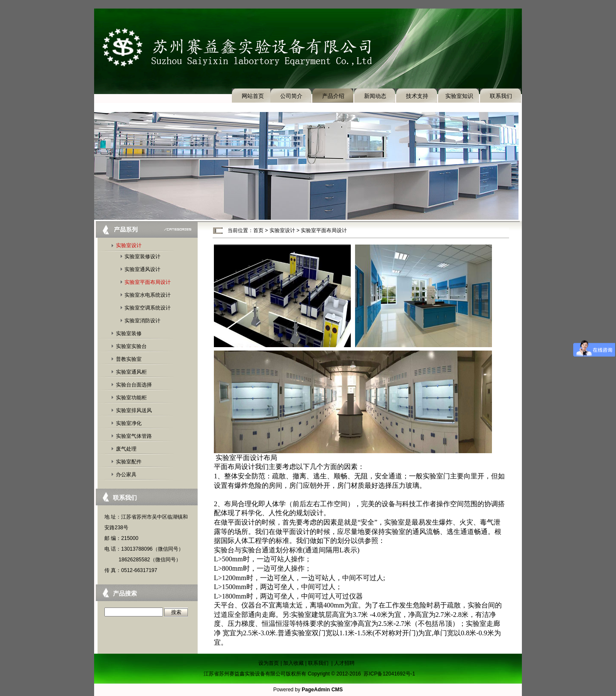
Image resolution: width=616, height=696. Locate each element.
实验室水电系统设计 (148, 295)
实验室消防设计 (142, 321)
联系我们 (501, 96)
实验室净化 (129, 423)
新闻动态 (375, 96)
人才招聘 (344, 663)
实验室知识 (459, 96)
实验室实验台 (131, 346)
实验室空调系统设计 (148, 308)
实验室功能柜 (131, 398)
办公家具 (126, 475)
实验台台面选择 (134, 385)
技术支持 (417, 96)
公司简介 (291, 96)
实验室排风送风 (134, 410)
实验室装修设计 (142, 257)
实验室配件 (129, 462)
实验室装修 (129, 333)
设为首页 (269, 663)
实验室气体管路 (134, 436)
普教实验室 (129, 359)
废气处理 (126, 449)
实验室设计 (129, 245)
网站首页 (253, 96)
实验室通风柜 (131, 372)
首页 (258, 230)
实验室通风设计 (142, 269)
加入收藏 (293, 663)
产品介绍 (333, 96)
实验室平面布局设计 (148, 282)
